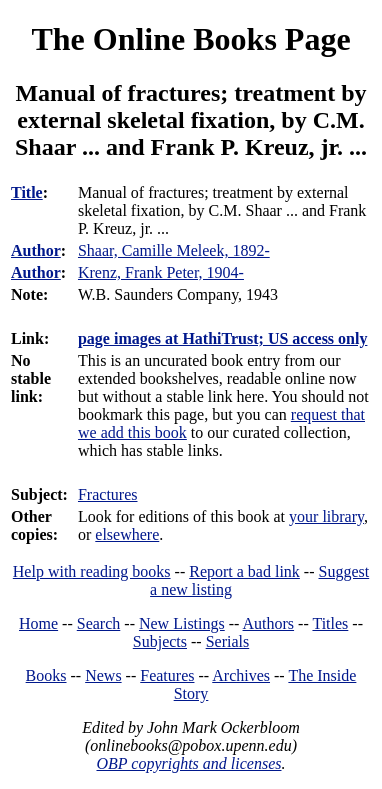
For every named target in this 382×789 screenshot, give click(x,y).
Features (167, 675)
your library (326, 516)
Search (99, 623)
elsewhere (127, 534)
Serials (228, 641)
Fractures (108, 494)
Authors (269, 623)
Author (36, 250)
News (103, 675)
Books (46, 675)
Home (38, 623)
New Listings (182, 623)
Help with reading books (92, 571)
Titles (330, 623)
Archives (241, 675)
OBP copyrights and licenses (188, 763)
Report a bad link (244, 571)
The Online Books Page (190, 39)
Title (27, 192)
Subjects (160, 641)
